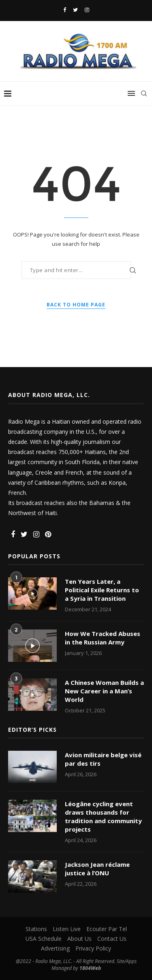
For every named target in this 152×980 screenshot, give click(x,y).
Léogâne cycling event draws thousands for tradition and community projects (103, 816)
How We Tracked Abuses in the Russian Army (103, 638)
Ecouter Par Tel (107, 929)
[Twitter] (75, 10)
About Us (79, 939)
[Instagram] (87, 10)
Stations (36, 929)
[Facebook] (65, 10)
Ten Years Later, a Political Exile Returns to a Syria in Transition (102, 590)
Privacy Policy (93, 948)
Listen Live (67, 929)
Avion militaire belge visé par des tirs (103, 759)
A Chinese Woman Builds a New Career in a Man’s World (104, 691)
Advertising (55, 948)
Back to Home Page (76, 305)
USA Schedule (44, 939)
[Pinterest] (48, 535)
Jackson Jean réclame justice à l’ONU (97, 869)
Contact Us (112, 939)
